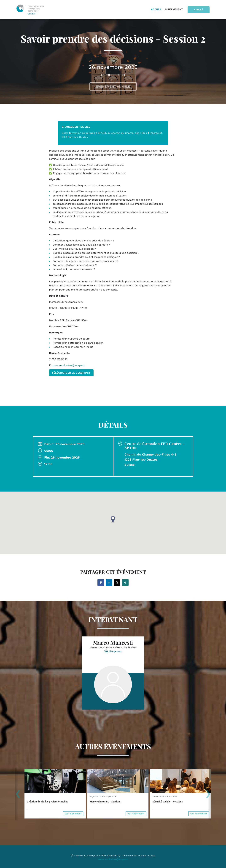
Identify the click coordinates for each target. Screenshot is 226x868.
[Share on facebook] (101, 583)
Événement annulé (113, 86)
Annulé (199, 10)
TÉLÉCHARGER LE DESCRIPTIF (71, 373)
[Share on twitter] (117, 583)
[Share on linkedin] (109, 583)
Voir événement (73, 814)
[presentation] (18, 795)
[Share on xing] (125, 583)
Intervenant (174, 9)
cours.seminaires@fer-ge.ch (113, 859)
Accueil (156, 9)
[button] (113, 519)
